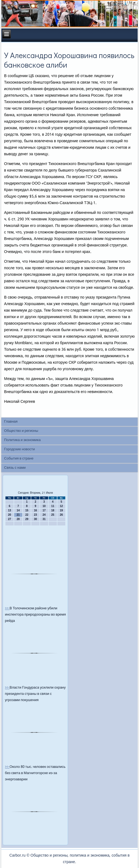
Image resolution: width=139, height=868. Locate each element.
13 (9, 510)
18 (53, 510)
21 (18, 515)
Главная (11, 422)
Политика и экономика (22, 440)
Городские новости (19, 449)
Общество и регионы (21, 431)
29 (27, 519)
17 (44, 510)
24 (44, 515)
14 (18, 510)
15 (27, 510)
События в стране (19, 459)
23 (35, 515)
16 (35, 510)
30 (35, 519)
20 (9, 515)
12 (61, 506)
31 (44, 519)
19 (61, 510)
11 (53, 506)
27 (9, 519)
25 (53, 515)
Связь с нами (15, 468)
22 (27, 515)
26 (61, 515)
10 (44, 506)
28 (18, 519)
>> (7, 608)
